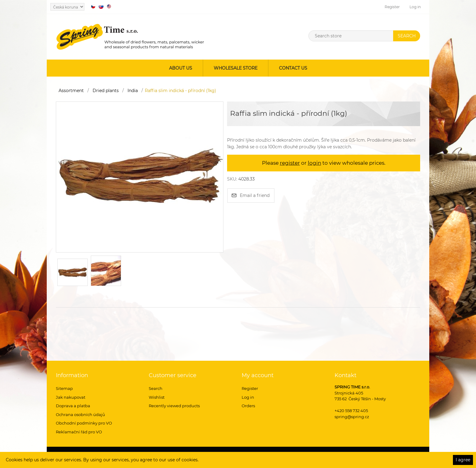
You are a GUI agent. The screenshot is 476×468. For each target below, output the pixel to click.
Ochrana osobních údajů (80, 415)
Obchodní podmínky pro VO (84, 423)
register (290, 163)
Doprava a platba (73, 406)
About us (181, 68)
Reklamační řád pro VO (79, 432)
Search (156, 388)
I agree (463, 460)
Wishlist (157, 397)
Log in (415, 7)
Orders (248, 406)
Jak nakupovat (71, 397)
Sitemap (64, 388)
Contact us (293, 68)
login (314, 163)
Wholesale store (236, 68)
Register (392, 7)
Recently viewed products (174, 406)
